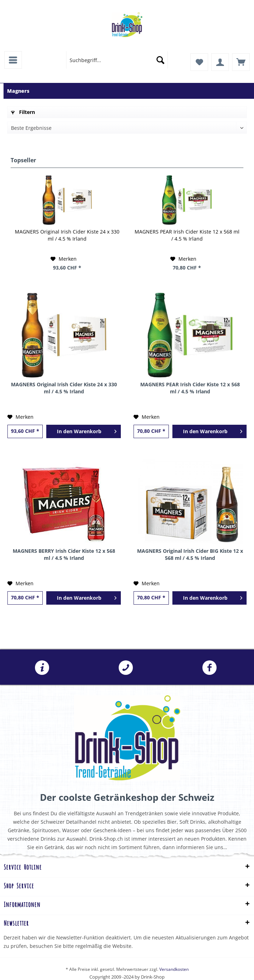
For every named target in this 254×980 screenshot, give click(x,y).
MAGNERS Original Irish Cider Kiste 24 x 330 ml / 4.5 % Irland (67, 235)
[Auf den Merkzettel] (64, 259)
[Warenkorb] (241, 62)
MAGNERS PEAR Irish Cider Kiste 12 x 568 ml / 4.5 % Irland (187, 235)
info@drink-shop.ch (42, 668)
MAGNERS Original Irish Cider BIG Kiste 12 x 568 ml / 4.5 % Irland (190, 554)
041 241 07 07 (126, 668)
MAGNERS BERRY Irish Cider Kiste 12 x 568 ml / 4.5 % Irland (64, 554)
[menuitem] (13, 60)
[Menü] (13, 60)
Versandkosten (174, 969)
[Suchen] (160, 60)
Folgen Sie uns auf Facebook (209, 668)
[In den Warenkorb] (83, 431)
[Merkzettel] (199, 62)
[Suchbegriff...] (117, 60)
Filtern (23, 112)
